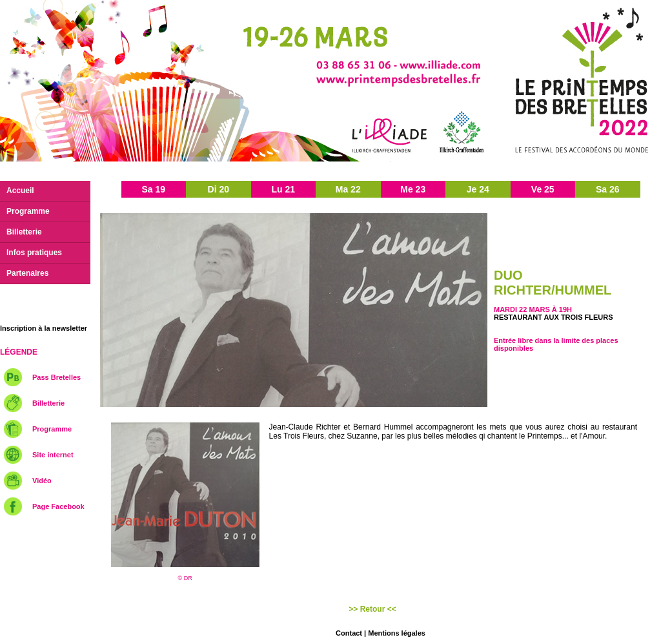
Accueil (20, 191)
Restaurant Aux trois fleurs (554, 317)
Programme (28, 211)
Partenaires (27, 273)
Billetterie (24, 232)
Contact (349, 633)
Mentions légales (397, 633)
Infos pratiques (34, 253)
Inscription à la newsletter (44, 328)
